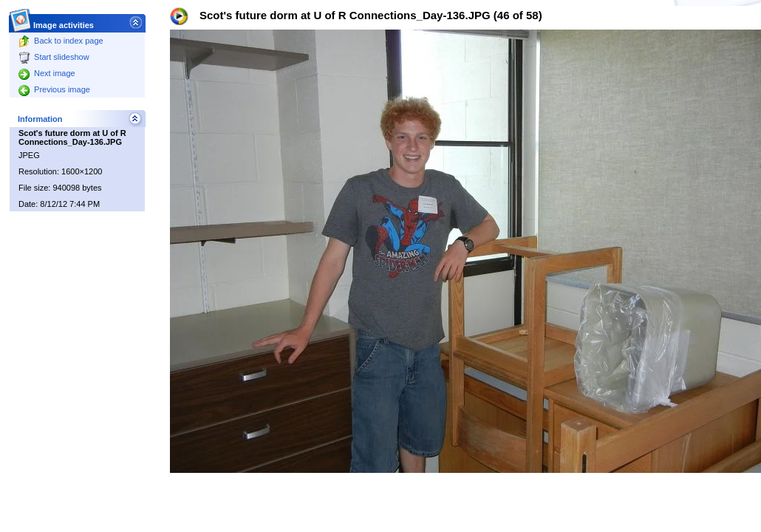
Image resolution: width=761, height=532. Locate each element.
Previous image (54, 89)
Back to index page (61, 41)
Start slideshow (54, 57)
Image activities (64, 21)
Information (40, 119)
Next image (47, 73)
